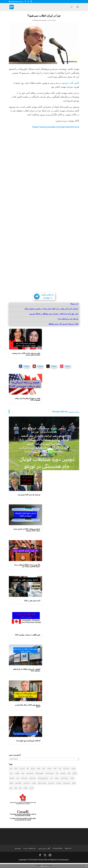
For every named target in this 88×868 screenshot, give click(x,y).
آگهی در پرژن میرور (44, 848)
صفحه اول (18, 848)
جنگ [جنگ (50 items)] (57, 773)
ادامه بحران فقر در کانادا (32, 601)
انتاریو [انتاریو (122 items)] (44, 768)
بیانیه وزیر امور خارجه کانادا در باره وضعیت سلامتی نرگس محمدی (26, 354)
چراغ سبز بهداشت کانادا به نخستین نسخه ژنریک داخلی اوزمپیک (27, 530)
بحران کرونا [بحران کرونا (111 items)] (66, 768)
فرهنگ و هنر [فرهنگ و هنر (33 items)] (18, 783)
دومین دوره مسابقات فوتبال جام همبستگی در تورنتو (44, 430)
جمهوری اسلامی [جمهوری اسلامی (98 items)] (39, 773)
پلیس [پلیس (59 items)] (11, 788)
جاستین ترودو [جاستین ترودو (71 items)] (30, 773)
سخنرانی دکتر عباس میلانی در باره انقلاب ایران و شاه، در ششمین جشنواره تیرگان (51, 309)
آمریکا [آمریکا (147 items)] (16, 768)
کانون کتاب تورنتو (71, 83)
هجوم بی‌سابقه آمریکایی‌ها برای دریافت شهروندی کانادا (27, 399)
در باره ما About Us (29, 848)
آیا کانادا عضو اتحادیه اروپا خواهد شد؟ (28, 741)
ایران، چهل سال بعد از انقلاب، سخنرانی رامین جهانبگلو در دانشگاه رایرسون (54, 314)
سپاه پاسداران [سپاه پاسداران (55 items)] (64, 778)
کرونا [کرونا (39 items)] (20, 788)
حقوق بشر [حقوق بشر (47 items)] (63, 773)
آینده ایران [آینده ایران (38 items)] (22, 768)
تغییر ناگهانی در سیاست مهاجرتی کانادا (28, 635)
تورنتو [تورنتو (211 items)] (23, 773)
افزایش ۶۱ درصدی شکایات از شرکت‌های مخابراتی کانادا (27, 670)
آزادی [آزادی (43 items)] (11, 768)
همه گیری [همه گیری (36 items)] (59, 783)
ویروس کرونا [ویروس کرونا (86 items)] (66, 783)
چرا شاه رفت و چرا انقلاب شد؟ (68, 319)
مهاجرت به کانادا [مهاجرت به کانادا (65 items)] (42, 783)
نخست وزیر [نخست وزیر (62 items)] (51, 783)
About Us (68, 848)
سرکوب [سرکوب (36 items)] (57, 778)
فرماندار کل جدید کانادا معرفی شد (29, 495)
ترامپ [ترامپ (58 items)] (11, 773)
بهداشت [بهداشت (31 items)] (73, 768)
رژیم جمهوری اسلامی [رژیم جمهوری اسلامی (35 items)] (43, 778)
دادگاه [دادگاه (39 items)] (69, 773)
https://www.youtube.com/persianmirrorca (56, 127)
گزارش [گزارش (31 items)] (31, 788)
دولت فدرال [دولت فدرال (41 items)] (24, 778)
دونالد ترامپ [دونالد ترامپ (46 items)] (32, 778)
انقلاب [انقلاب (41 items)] (55, 768)
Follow (27, 366)
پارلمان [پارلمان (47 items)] (74, 783)
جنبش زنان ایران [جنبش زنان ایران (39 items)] (50, 773)
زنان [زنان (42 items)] (51, 778)
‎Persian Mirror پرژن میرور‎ (66, 411)
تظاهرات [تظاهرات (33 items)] (17, 773)
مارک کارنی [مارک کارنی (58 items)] (27, 783)
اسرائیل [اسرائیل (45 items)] (33, 768)
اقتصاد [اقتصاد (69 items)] (38, 768)
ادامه (45, 458)
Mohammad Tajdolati (41, 20)
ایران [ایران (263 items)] (60, 768)
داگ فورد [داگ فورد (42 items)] (12, 778)
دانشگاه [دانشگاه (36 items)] (75, 773)
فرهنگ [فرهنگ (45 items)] (11, 783)
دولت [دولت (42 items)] (18, 778)
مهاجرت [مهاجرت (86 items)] (34, 783)
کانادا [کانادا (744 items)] (16, 788)
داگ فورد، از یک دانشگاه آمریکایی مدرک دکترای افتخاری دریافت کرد (27, 566)
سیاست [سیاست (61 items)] (72, 778)
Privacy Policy (57, 848)
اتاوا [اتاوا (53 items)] (28, 768)
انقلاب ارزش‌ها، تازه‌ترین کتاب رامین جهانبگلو (63, 324)
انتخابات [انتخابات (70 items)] (49, 768)
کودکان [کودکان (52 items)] (26, 788)
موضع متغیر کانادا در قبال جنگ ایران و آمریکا (28, 706)
